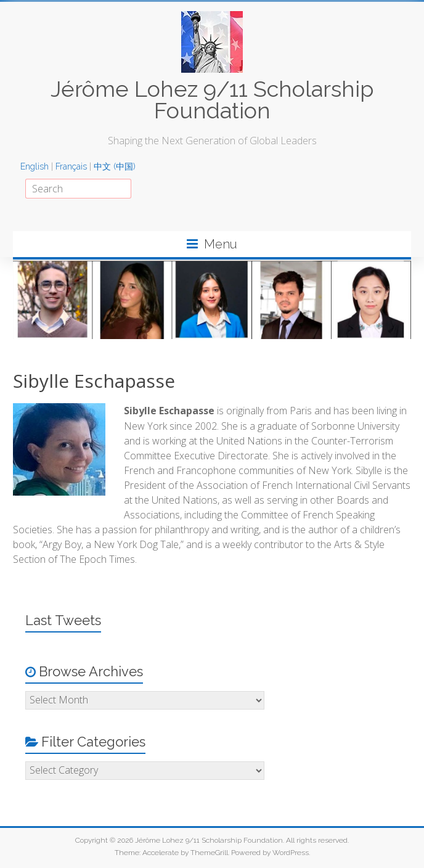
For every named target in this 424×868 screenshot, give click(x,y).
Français (71, 166)
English (35, 166)
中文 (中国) (115, 166)
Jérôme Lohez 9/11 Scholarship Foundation (212, 100)
